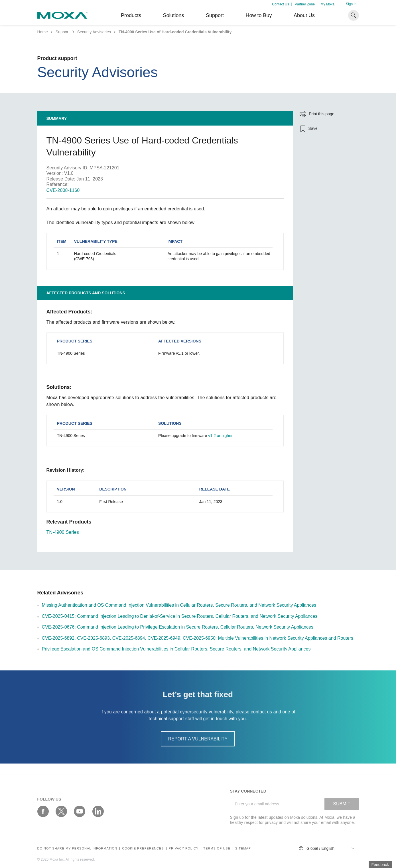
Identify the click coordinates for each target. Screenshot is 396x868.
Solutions (173, 15)
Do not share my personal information (77, 848)
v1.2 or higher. (221, 436)
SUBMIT (342, 804)
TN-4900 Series (63, 532)
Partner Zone (305, 4)
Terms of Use (217, 848)
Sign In (351, 4)
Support (215, 15)
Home (43, 32)
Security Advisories (94, 32)
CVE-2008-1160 (63, 190)
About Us (304, 15)
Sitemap (243, 848)
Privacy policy (184, 848)
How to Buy (259, 15)
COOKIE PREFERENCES (143, 848)
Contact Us (280, 4)
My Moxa (327, 4)
